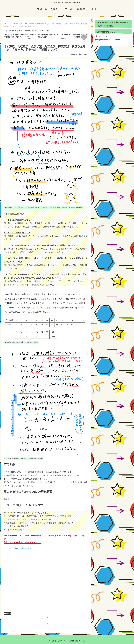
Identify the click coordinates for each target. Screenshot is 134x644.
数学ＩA (8, 613)
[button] (84, 37)
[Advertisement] (46, 584)
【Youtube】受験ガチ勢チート (17, 548)
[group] (21, 37)
